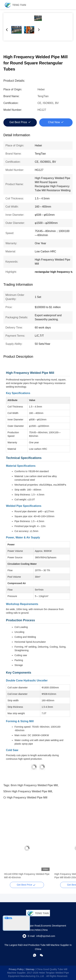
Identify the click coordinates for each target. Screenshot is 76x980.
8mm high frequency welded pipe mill (34, 785)
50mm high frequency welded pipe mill (28, 791)
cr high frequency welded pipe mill (25, 798)
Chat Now (54, 122)
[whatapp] (35, 955)
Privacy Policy (16, 969)
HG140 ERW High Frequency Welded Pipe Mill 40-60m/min (27, 876)
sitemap (30, 969)
